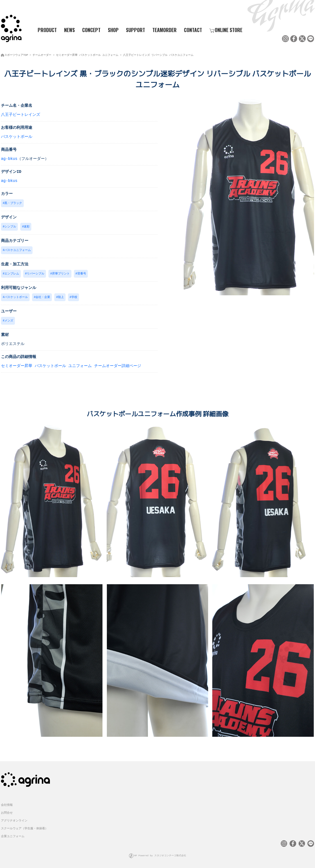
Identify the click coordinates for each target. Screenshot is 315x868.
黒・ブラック (13, 202)
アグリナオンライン (14, 820)
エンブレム (12, 274)
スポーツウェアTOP (16, 54)
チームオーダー (42, 54)
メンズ (9, 321)
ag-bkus (9, 158)
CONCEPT (91, 30)
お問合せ (7, 812)
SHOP (113, 30)
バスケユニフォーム (18, 250)
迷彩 (27, 226)
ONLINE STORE (226, 30)
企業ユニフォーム (13, 836)
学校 (74, 297)
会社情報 (7, 804)
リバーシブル (35, 274)
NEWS (69, 30)
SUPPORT (135, 30)
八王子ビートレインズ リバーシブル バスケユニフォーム (158, 54)
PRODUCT (45, 30)
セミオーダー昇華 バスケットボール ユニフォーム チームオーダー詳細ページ (71, 367)
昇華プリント (61, 274)
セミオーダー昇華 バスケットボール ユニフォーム (87, 54)
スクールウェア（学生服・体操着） (24, 828)
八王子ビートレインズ (21, 114)
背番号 (82, 274)
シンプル (10, 226)
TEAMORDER (164, 30)
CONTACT (193, 30)
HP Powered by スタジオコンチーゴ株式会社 (160, 854)
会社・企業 (43, 297)
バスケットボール (17, 136)
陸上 (61, 297)
